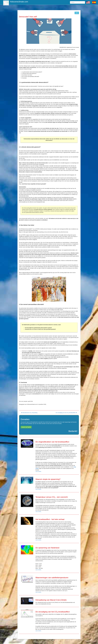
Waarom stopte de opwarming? (48, 479)
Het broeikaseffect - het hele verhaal (50, 519)
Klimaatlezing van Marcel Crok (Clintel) (51, 600)
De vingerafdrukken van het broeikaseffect (52, 442)
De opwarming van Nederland (47, 548)
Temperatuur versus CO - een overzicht (52, 497)
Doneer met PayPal (26, 427)
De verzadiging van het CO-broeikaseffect (66, 413)
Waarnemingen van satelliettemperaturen (52, 578)
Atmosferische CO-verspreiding (29, 413)
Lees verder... (39, 471)
